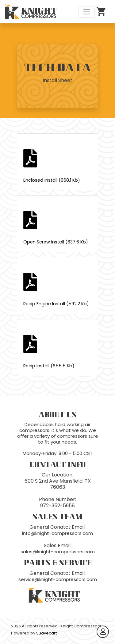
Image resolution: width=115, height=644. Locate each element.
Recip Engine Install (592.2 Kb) (57, 290)
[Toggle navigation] (87, 12)
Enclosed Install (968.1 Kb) (57, 166)
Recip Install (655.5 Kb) (57, 352)
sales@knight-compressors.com (58, 552)
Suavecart (46, 633)
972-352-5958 (57, 506)
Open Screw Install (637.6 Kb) (57, 228)
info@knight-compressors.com (57, 533)
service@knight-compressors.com (58, 579)
